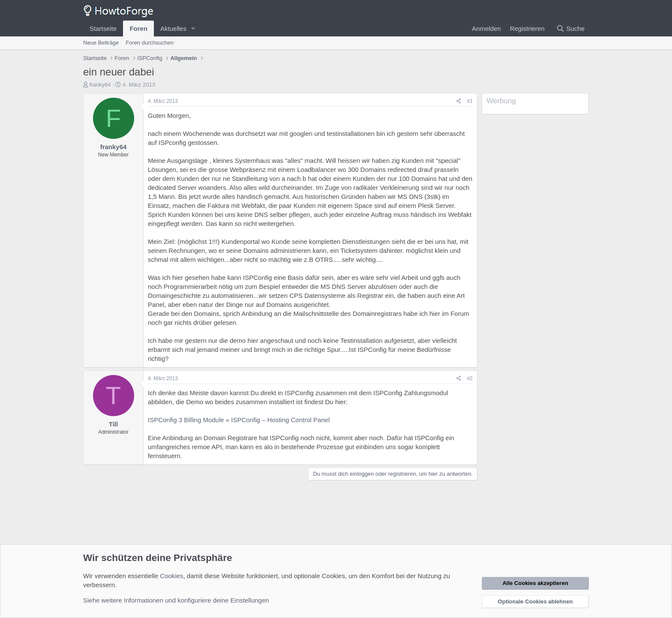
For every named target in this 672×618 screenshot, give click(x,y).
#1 (470, 101)
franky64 (100, 85)
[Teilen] (459, 101)
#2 (470, 378)
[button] (193, 28)
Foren (138, 28)
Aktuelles (173, 28)
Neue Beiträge (101, 43)
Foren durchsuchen (150, 43)
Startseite (103, 28)
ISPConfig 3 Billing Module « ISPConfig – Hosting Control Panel (239, 420)
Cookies (171, 576)
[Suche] (570, 28)
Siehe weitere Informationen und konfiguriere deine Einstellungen (176, 600)
